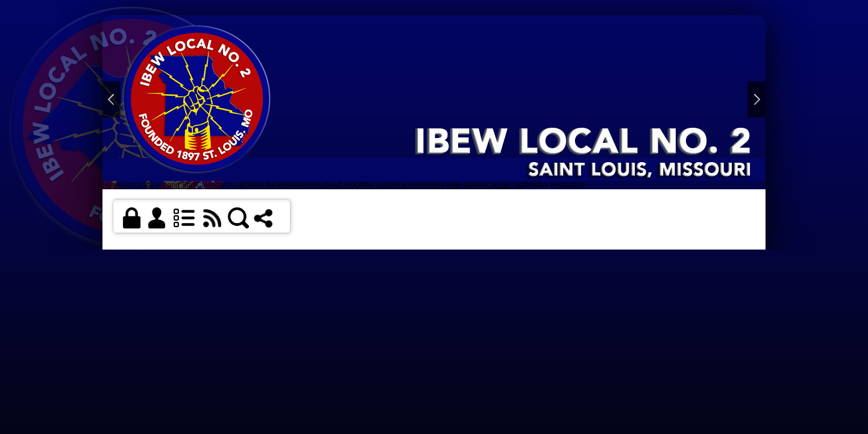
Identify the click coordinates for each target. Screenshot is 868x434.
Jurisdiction (424, 185)
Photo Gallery (464, 185)
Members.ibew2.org (323, 185)
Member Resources (554, 185)
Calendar (211, 185)
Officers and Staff (168, 185)
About (131, 185)
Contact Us (504, 185)
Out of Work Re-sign (258, 185)
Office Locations (380, 185)
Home (112, 185)
